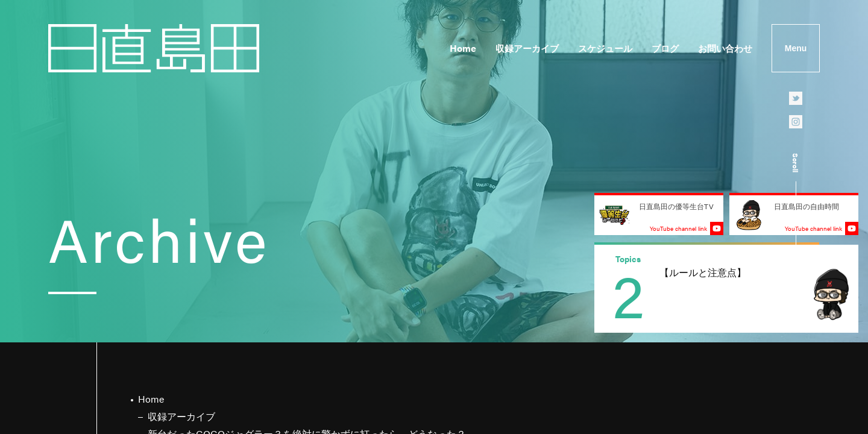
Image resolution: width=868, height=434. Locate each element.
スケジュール (605, 48)
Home (463, 48)
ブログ (665, 48)
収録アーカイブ (527, 48)
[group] (726, 289)
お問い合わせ (725, 48)
